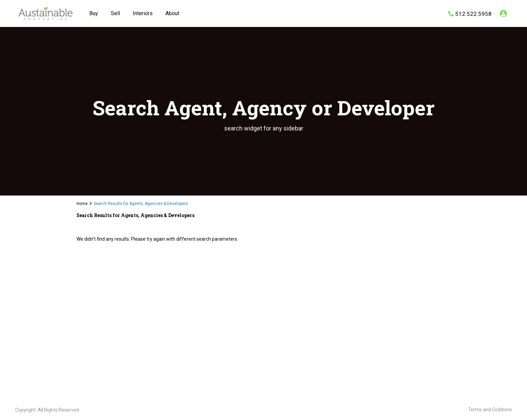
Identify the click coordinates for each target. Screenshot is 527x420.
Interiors (143, 13)
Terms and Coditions (490, 410)
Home (82, 204)
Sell (115, 13)
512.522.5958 (473, 13)
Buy (94, 13)
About (172, 13)
